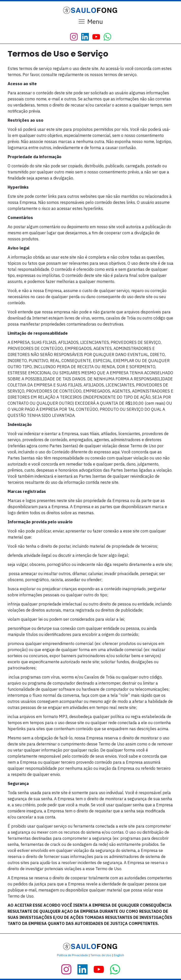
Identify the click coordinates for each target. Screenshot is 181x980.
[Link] (74, 37)
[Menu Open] (91, 22)
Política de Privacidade (72, 955)
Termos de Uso (101, 955)
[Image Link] (91, 10)
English (119, 955)
